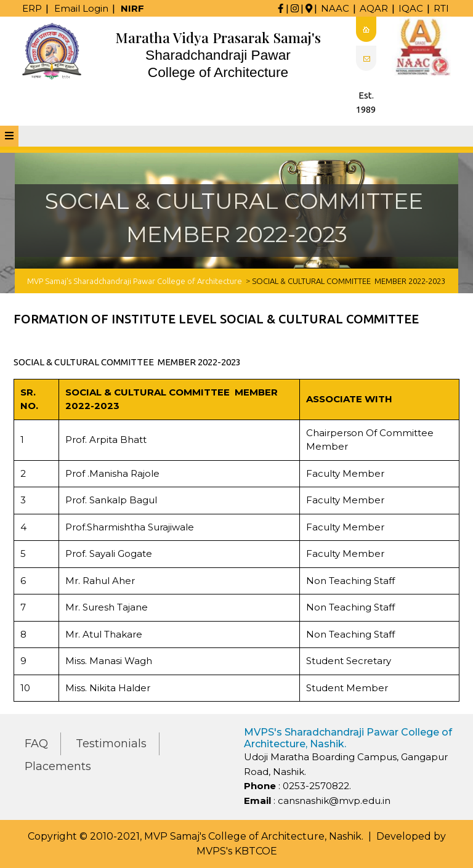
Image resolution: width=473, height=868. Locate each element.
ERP (32, 8)
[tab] (9, 136)
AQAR (374, 8)
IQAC (411, 8)
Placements (58, 766)
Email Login (81, 8)
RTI (441, 8)
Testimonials (111, 744)
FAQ (36, 744)
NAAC (335, 8)
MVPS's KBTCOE (237, 851)
